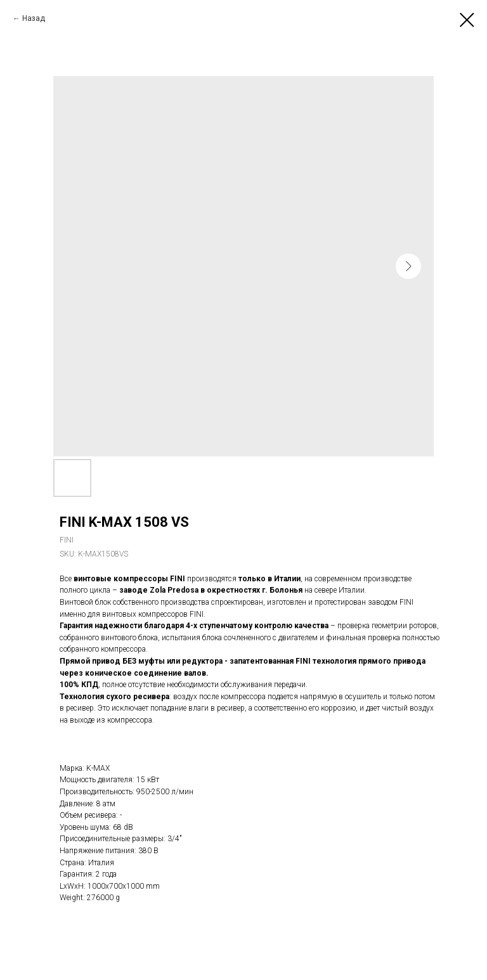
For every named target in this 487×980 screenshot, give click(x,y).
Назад (34, 18)
